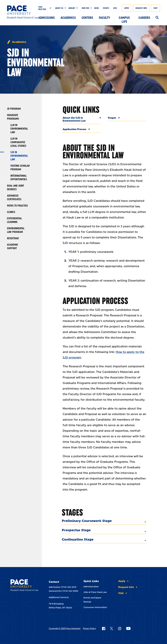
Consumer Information (95, 607)
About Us (59, 8)
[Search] (157, 18)
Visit (156, 8)
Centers (87, 18)
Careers (144, 18)
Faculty (104, 18)
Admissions (47, 18)
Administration (91, 587)
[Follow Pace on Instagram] (120, 628)
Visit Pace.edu (42, 8)
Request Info (141, 8)
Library (72, 8)
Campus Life (124, 18)
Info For (85, 8)
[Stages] (127, 119)
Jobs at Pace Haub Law (95, 592)
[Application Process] (82, 130)
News (97, 8)
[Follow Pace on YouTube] (128, 628)
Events (106, 8)
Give (115, 8)
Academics (68, 18)
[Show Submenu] (65, 8)
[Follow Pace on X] (111, 628)
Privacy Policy (89, 628)
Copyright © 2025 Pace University (65, 628)
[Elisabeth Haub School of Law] (23, 12)
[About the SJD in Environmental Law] (82, 120)
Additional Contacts (59, 597)
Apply (127, 8)
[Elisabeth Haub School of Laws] (24, 586)
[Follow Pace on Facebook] (104, 628)
